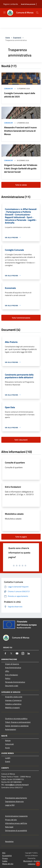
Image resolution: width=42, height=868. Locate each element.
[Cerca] (37, 13)
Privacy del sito (11, 820)
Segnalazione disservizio (14, 801)
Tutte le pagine (21, 537)
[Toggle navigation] (4, 12)
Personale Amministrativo (15, 682)
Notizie (8, 740)
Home (8, 38)
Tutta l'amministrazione (21, 318)
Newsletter (9, 841)
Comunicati (9, 89)
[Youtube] (17, 653)
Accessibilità (7, 856)
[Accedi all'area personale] (28, 4)
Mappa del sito (8, 864)
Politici (8, 678)
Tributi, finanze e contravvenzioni (18, 722)
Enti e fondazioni (13, 487)
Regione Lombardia (11, 4)
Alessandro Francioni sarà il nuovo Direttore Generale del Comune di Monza (20, 131)
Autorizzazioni (11, 729)
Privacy (5, 858)
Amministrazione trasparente (16, 816)
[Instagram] (23, 653)
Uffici (7, 671)
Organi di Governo (12, 664)
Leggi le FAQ (10, 805)
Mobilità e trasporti (12, 708)
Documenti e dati (12, 686)
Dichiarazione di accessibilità (16, 830)
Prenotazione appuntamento (16, 798)
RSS (4, 853)
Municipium (28, 861)
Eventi (8, 761)
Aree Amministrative (13, 668)
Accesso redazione (34, 862)
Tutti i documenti (21, 440)
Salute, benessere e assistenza (17, 726)
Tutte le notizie (21, 185)
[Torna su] (38, 864)
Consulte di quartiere (15, 463)
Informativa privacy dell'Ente (16, 823)
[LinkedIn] (29, 653)
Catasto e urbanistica (13, 704)
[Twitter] (11, 653)
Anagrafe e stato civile (14, 697)
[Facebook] (5, 653)
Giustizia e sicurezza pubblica (16, 719)
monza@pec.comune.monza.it (17, 785)
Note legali (9, 827)
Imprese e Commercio (13, 700)
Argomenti (17, 38)
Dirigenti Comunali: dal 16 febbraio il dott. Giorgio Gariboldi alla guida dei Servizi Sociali (21, 168)
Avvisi (7, 748)
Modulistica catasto (14, 514)
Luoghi (8, 758)
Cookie (5, 861)
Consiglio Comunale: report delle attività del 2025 (20, 95)
